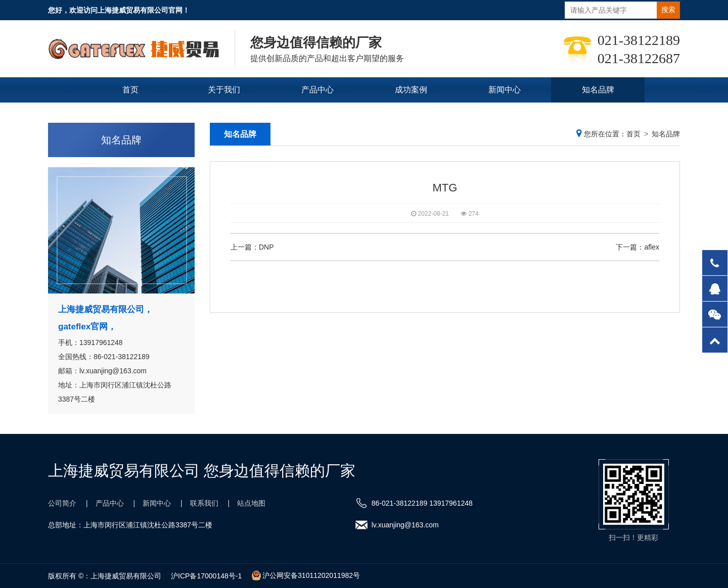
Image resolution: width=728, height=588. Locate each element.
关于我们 (224, 90)
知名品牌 (598, 90)
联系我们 (364, 115)
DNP (266, 247)
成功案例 (411, 90)
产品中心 (317, 90)
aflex (652, 247)
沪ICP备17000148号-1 (206, 576)
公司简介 (62, 503)
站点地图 (251, 503)
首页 (130, 90)
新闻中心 (505, 90)
